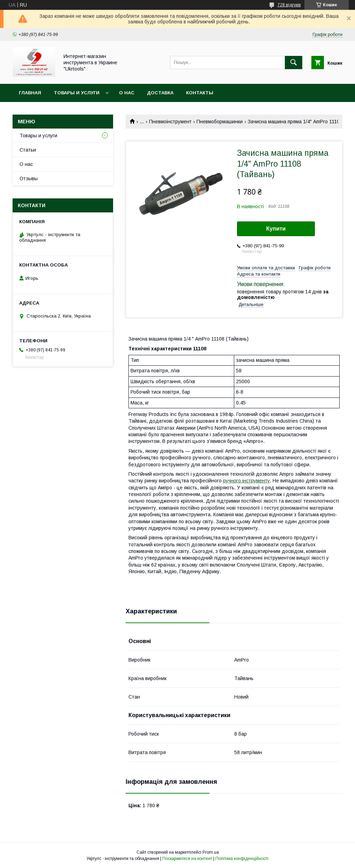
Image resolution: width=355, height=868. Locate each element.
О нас (127, 93)
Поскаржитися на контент (187, 859)
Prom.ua (211, 852)
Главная (30, 93)
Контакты (200, 93)
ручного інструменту (246, 481)
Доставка (160, 93)
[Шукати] (294, 63)
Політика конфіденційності (242, 859)
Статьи (28, 150)
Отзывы (29, 178)
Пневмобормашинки (220, 122)
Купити (276, 229)
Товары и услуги (77, 93)
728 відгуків (289, 5)
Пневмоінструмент (170, 122)
